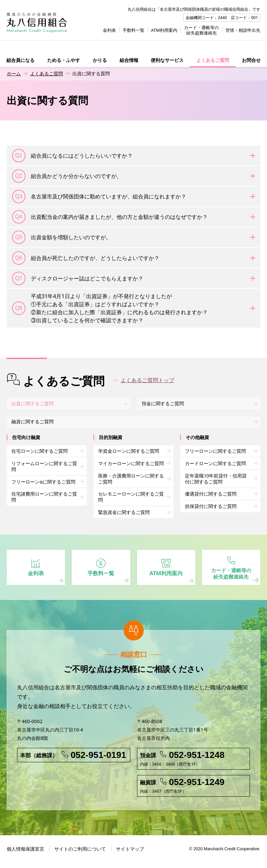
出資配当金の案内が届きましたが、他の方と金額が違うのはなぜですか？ (110, 217)
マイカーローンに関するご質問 (131, 464)
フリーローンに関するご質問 (215, 451)
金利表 (109, 30)
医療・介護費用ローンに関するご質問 (131, 479)
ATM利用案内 (164, 30)
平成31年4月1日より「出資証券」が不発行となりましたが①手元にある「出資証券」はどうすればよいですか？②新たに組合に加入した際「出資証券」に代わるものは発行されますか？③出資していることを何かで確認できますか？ (110, 308)
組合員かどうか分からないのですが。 (67, 176)
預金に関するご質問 (163, 404)
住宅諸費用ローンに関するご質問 (44, 497)
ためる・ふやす (64, 60)
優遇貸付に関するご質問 (211, 494)
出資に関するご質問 (32, 404)
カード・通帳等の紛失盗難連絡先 (201, 30)
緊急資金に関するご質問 (124, 512)
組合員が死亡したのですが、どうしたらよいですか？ (86, 258)
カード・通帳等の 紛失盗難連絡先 (231, 570)
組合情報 (129, 60)
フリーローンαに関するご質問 (43, 482)
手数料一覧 (133, 30)
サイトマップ (130, 854)
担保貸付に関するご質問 (211, 506)
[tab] (133, 155)
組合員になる (20, 60)
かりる (100, 60)
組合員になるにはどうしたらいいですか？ (72, 156)
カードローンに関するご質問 (215, 464)
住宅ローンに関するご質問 (40, 451)
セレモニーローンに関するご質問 (131, 497)
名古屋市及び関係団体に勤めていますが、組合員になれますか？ (99, 196)
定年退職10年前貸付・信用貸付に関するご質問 (216, 479)
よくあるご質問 (213, 60)
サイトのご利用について (80, 854)
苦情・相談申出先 (243, 30)
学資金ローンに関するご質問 (129, 451)
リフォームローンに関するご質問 (44, 467)
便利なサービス (167, 60)
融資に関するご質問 (32, 422)
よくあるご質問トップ (147, 380)
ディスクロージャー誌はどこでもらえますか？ (78, 278)
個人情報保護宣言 (25, 854)
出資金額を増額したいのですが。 (62, 237)
